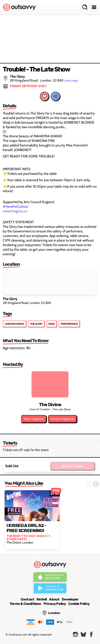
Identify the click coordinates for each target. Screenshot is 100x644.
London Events (14, 324)
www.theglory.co (15, 211)
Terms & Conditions (25, 604)
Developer (70, 599)
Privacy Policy (55, 604)
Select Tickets (73, 466)
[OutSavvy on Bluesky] (83, 634)
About (54, 599)
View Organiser (34, 419)
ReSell (42, 599)
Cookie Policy (79, 604)
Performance (69, 324)
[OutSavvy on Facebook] (91, 634)
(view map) (71, 81)
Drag (52, 324)
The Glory (36, 324)
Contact (27, 599)
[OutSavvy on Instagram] (75, 634)
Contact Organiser (63, 419)
